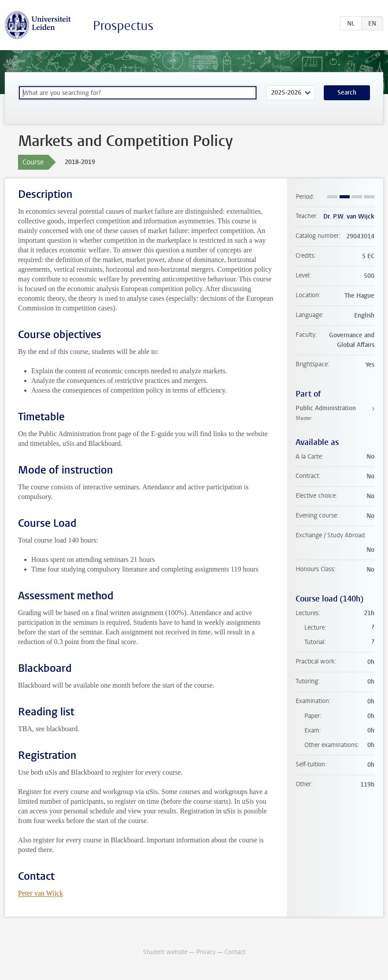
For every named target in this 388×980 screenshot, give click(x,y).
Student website (165, 952)
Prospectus (123, 26)
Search (347, 93)
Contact (235, 952)
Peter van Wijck (40, 893)
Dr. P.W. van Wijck (349, 217)
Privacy (206, 952)
